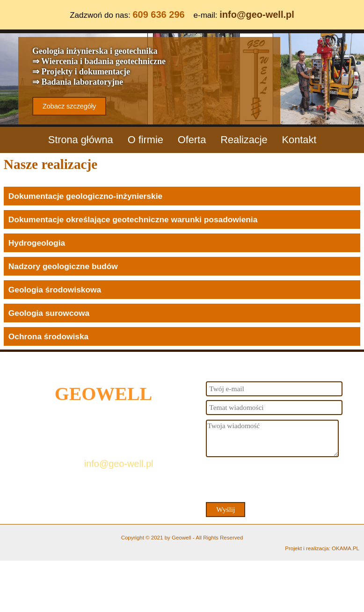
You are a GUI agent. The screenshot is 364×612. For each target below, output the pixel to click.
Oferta (192, 140)
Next (355, 75)
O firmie (146, 140)
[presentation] (277, 479)
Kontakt (299, 140)
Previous (9, 75)
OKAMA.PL (346, 548)
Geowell (182, 538)
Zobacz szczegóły (69, 106)
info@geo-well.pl (257, 15)
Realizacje (244, 140)
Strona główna (81, 140)
